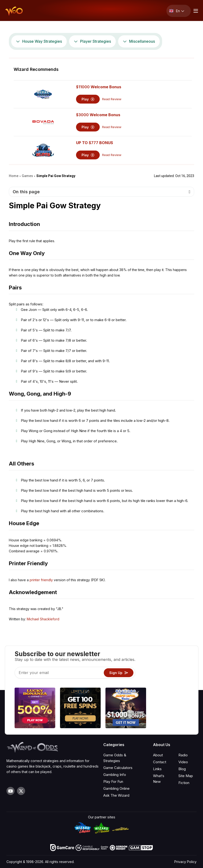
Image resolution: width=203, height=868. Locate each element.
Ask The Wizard (116, 795)
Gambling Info (115, 775)
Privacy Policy (185, 862)
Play (88, 99)
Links (157, 769)
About (158, 755)
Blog (182, 769)
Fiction (184, 783)
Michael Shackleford (43, 619)
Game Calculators (118, 768)
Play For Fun (113, 782)
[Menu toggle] (195, 11)
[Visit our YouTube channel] (11, 791)
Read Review (112, 99)
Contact (160, 762)
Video (183, 762)
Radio (183, 755)
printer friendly (41, 580)
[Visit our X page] (21, 791)
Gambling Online (116, 788)
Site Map (186, 776)
